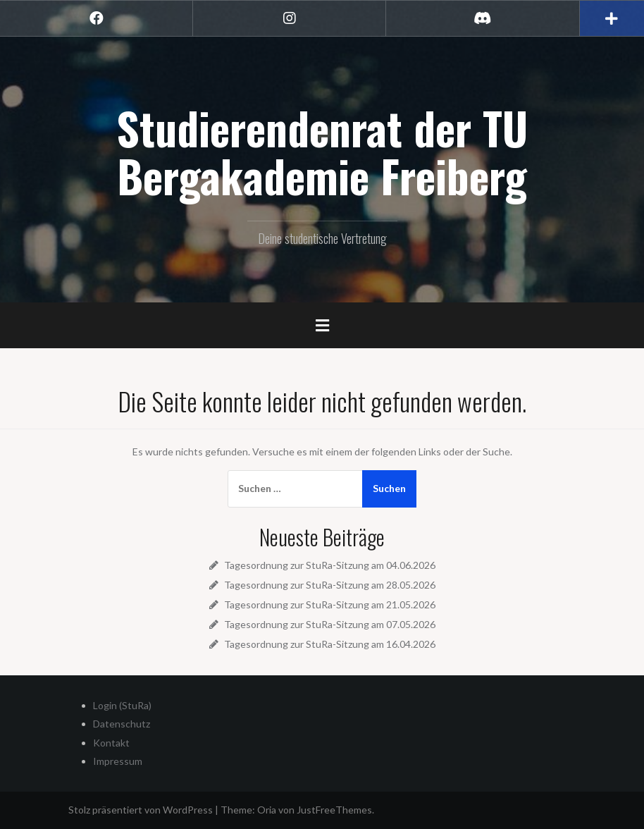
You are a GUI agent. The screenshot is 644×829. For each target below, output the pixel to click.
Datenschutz (122, 724)
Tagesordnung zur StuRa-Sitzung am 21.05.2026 (330, 604)
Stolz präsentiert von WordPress (141, 810)
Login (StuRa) (122, 705)
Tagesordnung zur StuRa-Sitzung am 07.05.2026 (330, 624)
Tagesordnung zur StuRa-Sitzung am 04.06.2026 (330, 565)
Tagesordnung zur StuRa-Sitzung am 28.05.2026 (330, 585)
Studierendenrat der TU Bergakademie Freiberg (322, 152)
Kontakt (111, 743)
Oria (267, 810)
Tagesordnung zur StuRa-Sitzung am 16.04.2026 (330, 644)
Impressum (118, 761)
